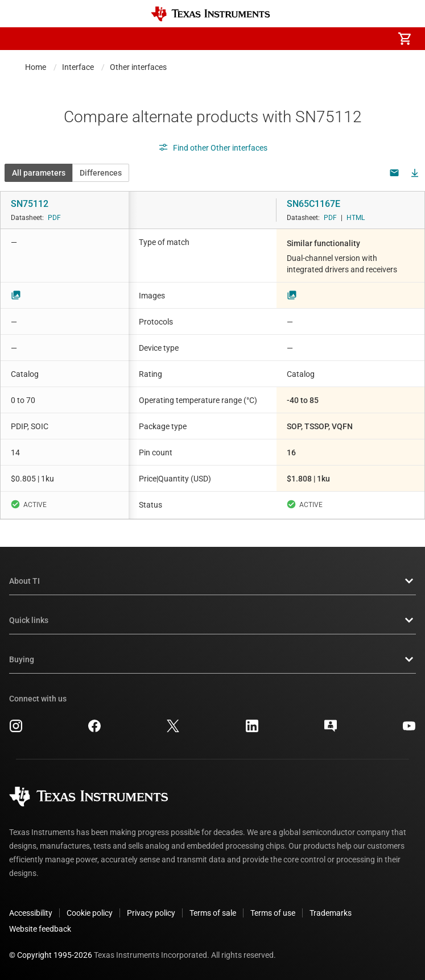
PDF (54, 218)
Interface (78, 67)
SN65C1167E (313, 204)
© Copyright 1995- (51, 955)
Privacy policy (151, 913)
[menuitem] (309, 39)
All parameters (39, 173)
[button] (20, 39)
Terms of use (273, 913)
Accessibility (31, 913)
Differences (101, 173)
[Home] (211, 14)
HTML (356, 218)
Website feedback (40, 929)
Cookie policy (90, 913)
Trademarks (331, 913)
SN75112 (30, 204)
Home (36, 67)
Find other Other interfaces (213, 148)
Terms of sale (213, 913)
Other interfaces (138, 67)
